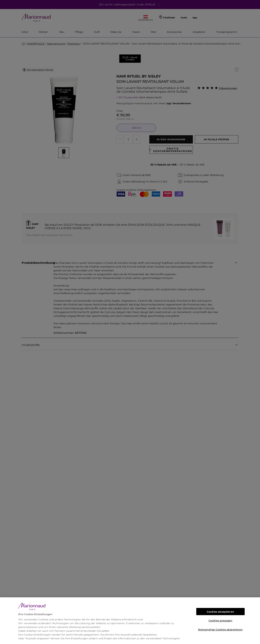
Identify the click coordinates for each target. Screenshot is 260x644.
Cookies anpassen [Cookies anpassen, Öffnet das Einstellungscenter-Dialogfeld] (220, 621)
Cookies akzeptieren (220, 612)
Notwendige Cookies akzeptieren (220, 630)
